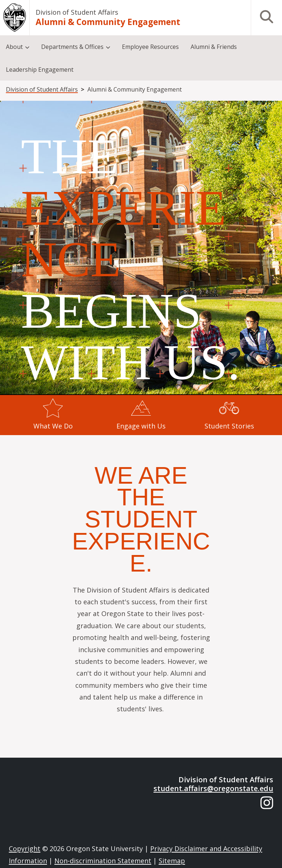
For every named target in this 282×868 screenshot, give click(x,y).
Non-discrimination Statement (103, 861)
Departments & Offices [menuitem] (72, 47)
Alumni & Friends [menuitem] (214, 47)
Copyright (25, 849)
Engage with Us (141, 426)
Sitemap (172, 861)
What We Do (53, 426)
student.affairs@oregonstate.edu (213, 788)
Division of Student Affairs (77, 12)
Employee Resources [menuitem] (150, 47)
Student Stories (229, 426)
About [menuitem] (14, 47)
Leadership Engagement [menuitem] (40, 70)
